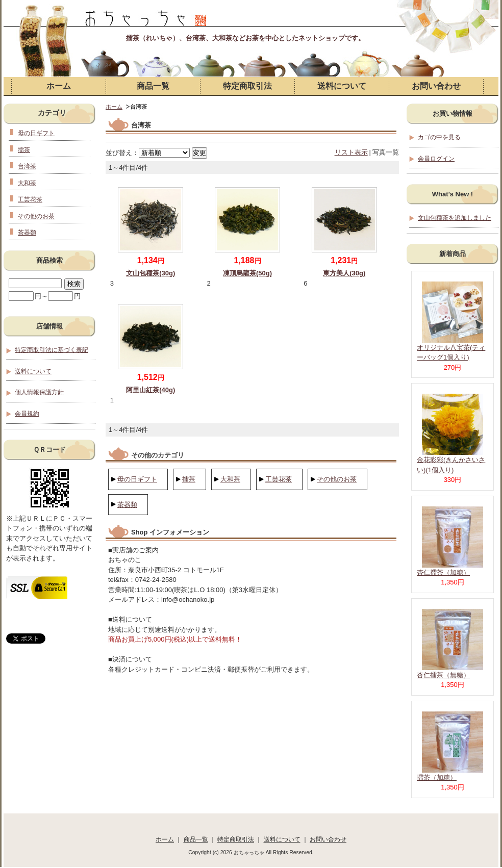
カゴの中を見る (439, 137)
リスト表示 (351, 152)
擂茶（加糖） (437, 777)
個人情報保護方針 (39, 392)
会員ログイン (436, 158)
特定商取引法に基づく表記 (52, 350)
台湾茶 (27, 166)
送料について (342, 86)
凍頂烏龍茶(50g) (247, 273)
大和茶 (230, 479)
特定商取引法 (247, 86)
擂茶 (189, 479)
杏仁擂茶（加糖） (443, 572)
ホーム (59, 86)
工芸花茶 (279, 479)
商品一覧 (153, 86)
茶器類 (127, 505)
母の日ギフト (137, 479)
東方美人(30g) (344, 273)
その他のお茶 (337, 479)
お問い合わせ (436, 86)
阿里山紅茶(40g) (150, 390)
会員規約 (27, 413)
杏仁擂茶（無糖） (443, 675)
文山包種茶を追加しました (455, 218)
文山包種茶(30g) (150, 273)
